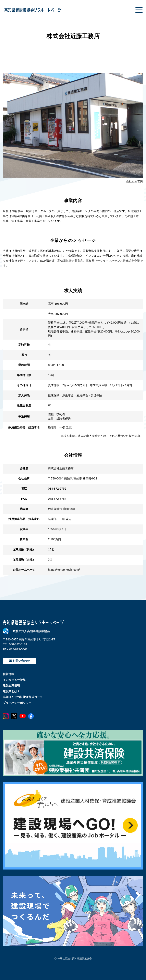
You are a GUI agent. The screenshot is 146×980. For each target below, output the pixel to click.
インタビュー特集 (14, 680)
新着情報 (9, 674)
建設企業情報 (11, 685)
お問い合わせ (19, 661)
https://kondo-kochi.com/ (64, 570)
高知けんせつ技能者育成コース (23, 697)
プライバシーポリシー (17, 703)
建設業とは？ (11, 691)
